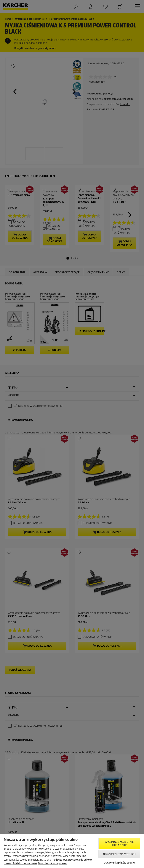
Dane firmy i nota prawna (52, 863)
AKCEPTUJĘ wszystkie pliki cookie (119, 844)
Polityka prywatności (25, 863)
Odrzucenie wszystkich (119, 854)
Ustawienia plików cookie (119, 863)
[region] (72, 851)
